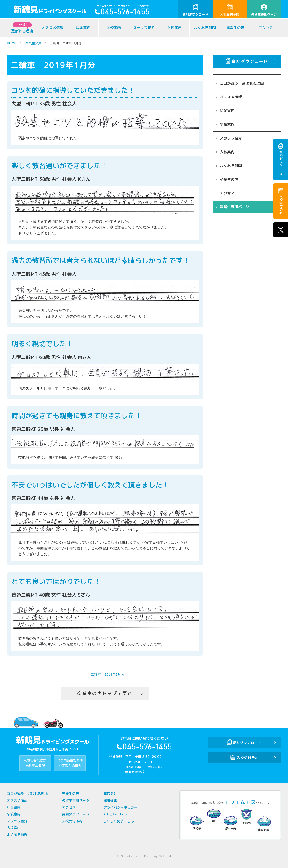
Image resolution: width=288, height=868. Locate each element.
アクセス (266, 28)
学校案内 (114, 28)
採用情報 (110, 800)
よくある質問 (205, 28)
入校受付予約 (230, 10)
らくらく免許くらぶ (119, 821)
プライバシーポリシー (120, 807)
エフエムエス (240, 802)
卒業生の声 (235, 28)
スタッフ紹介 (144, 28)
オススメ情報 (53, 28)
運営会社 (110, 794)
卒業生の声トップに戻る (105, 693)
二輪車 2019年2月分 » (109, 674)
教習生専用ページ (264, 10)
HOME (12, 43)
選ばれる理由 (22, 28)
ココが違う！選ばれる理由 (242, 83)
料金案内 (83, 28)
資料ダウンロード (195, 10)
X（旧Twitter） (116, 814)
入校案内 (174, 28)
